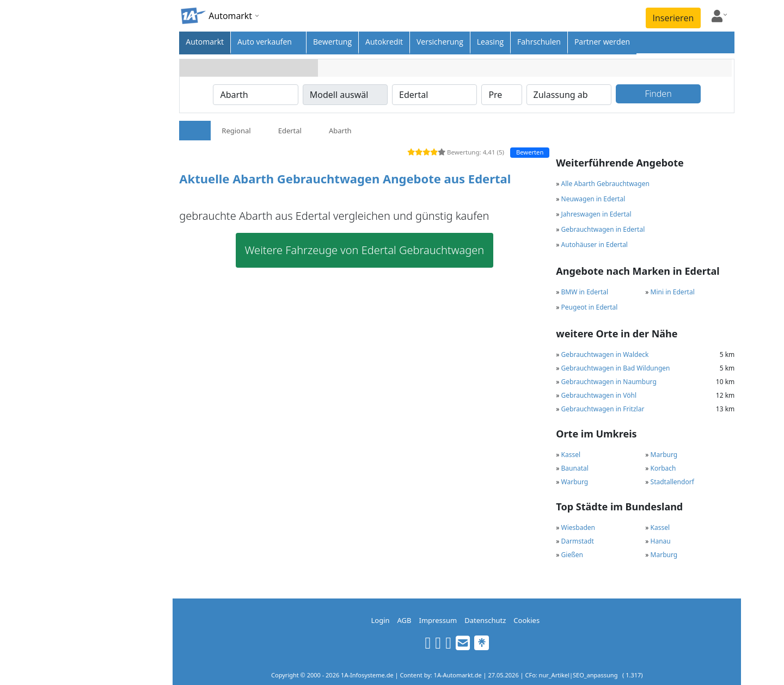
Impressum (438, 620)
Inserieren (673, 18)
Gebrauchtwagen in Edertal (603, 229)
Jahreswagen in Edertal (596, 214)
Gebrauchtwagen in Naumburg (609, 382)
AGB (405, 620)
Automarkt (205, 42)
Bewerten (530, 152)
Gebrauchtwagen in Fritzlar (603, 409)
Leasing (490, 42)
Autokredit (384, 42)
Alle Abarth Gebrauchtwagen (605, 184)
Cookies (526, 620)
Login (380, 620)
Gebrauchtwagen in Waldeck (605, 354)
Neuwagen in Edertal (593, 199)
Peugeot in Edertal (590, 307)
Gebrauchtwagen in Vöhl (599, 395)
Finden (658, 94)
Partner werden (602, 42)
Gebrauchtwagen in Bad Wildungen (616, 368)
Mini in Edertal (673, 292)
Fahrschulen (539, 42)
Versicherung (440, 42)
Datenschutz (485, 620)
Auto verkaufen (265, 42)
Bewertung (332, 42)
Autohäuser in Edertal (595, 245)
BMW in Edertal (585, 292)
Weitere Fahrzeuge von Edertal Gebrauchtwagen (365, 250)
